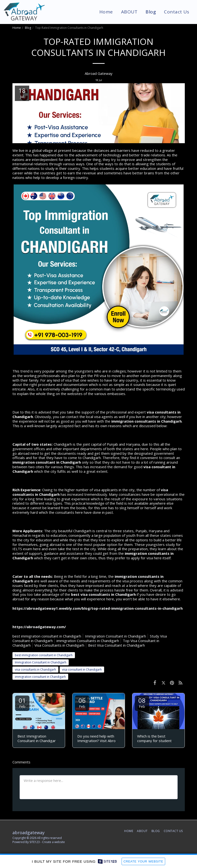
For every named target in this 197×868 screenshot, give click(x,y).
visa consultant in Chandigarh (82, 670)
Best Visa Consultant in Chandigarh (116, 645)
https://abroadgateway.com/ (39, 627)
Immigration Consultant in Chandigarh (115, 636)
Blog (28, 28)
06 (82, 702)
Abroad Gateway (99, 73)
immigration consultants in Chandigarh (146, 421)
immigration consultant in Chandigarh (47, 462)
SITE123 (35, 842)
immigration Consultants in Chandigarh (88, 641)
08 (142, 702)
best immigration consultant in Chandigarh (47, 636)
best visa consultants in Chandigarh (103, 594)
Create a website (53, 842)
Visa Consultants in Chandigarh (59, 645)
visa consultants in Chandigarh (35, 670)
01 (22, 702)
